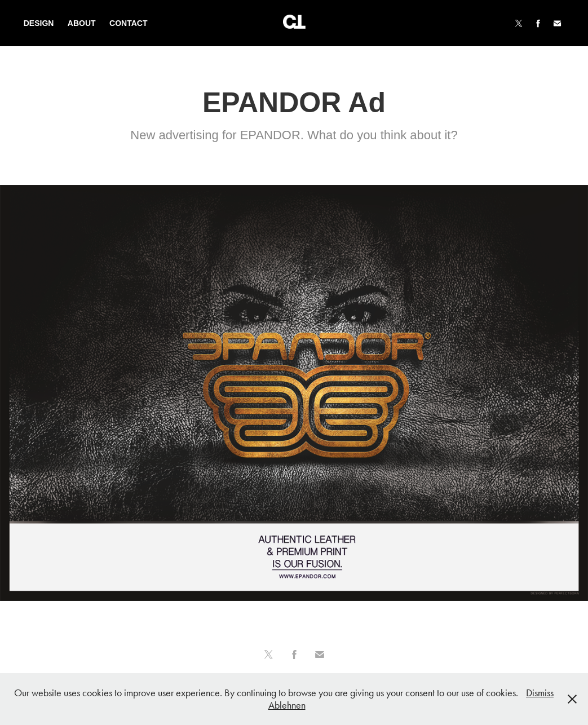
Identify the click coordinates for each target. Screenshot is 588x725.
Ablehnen (287, 705)
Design (39, 23)
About (82, 23)
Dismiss (540, 693)
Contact (128, 23)
